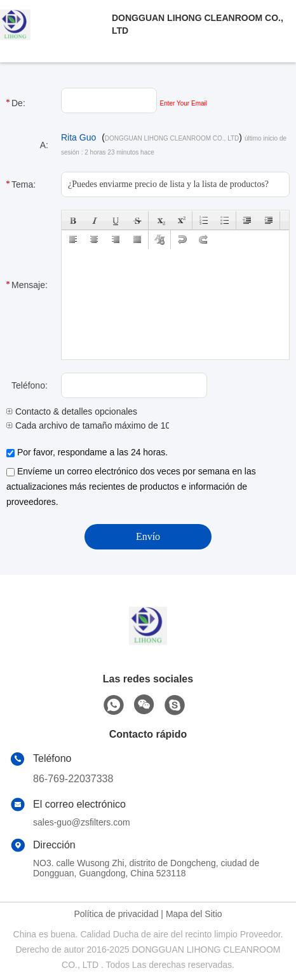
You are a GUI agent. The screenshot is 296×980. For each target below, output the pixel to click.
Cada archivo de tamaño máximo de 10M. (93, 425)
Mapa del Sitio (194, 914)
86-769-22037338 (73, 779)
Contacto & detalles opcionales (72, 411)
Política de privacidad (116, 914)
